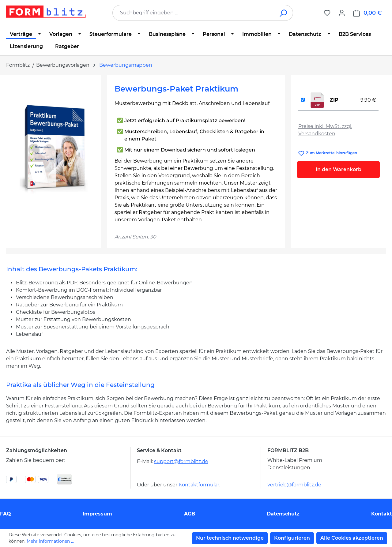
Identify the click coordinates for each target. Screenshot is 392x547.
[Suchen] (284, 13)
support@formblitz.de (181, 461)
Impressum (97, 514)
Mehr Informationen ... (50, 541)
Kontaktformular (199, 485)
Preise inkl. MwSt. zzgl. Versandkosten (325, 130)
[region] (54, 148)
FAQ (6, 514)
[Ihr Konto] (342, 13)
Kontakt (382, 514)
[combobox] (194, 13)
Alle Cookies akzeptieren (352, 538)
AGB (190, 514)
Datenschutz (283, 514)
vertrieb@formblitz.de (294, 485)
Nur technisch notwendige (230, 538)
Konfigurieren (292, 538)
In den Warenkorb (339, 169)
